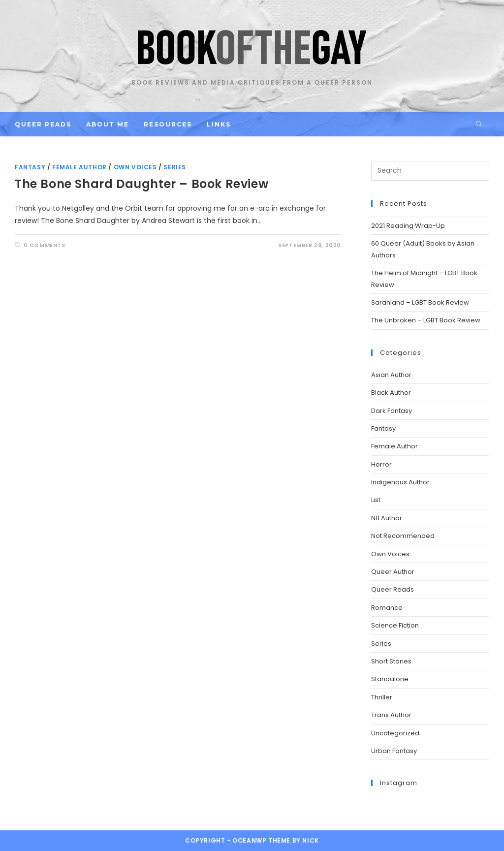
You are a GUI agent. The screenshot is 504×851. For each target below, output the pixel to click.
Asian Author (391, 375)
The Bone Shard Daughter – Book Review (142, 184)
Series (175, 167)
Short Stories (391, 661)
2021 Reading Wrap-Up (408, 226)
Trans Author (391, 715)
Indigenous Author (400, 482)
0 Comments (45, 245)
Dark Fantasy (392, 411)
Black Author (391, 393)
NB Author (387, 518)
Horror (381, 464)
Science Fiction (395, 625)
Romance (387, 608)
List (376, 500)
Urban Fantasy (394, 751)
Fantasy (30, 167)
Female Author (79, 167)
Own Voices (135, 167)
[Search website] (479, 125)
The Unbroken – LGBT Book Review (426, 320)
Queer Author (393, 572)
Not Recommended (403, 536)
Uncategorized (395, 733)
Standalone (390, 679)
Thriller (382, 697)
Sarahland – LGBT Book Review (420, 302)
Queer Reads (393, 589)
